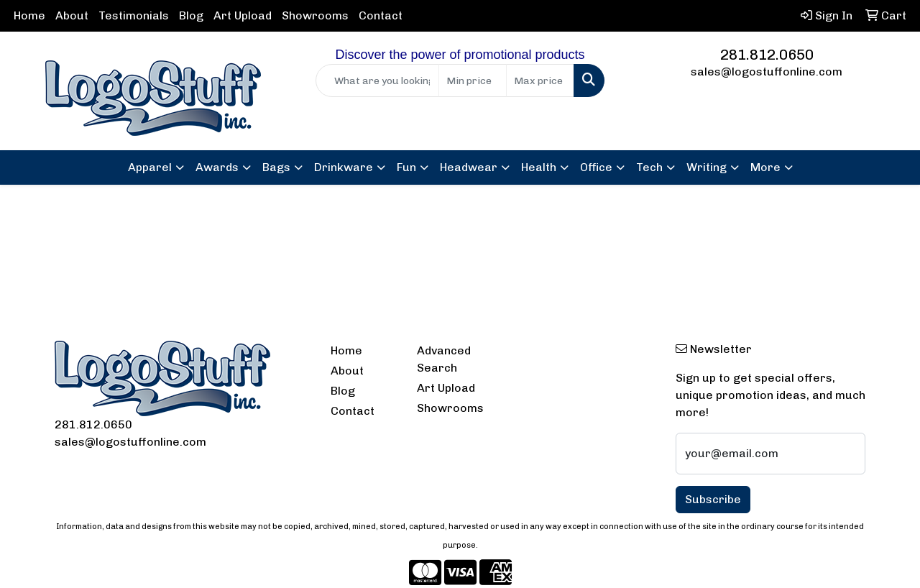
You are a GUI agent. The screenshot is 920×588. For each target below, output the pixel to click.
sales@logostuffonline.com (767, 72)
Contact (381, 15)
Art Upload (243, 15)
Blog (191, 15)
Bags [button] (276, 167)
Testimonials (134, 15)
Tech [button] (649, 167)
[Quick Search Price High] (540, 81)
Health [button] (539, 167)
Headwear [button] (469, 167)
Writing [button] (707, 167)
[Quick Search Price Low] (473, 81)
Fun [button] (406, 167)
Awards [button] (217, 167)
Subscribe (713, 499)
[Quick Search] (378, 81)
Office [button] (596, 167)
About (72, 15)
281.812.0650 (767, 55)
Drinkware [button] (344, 167)
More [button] (765, 167)
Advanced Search (444, 359)
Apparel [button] (150, 167)
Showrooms (315, 15)
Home (29, 15)
